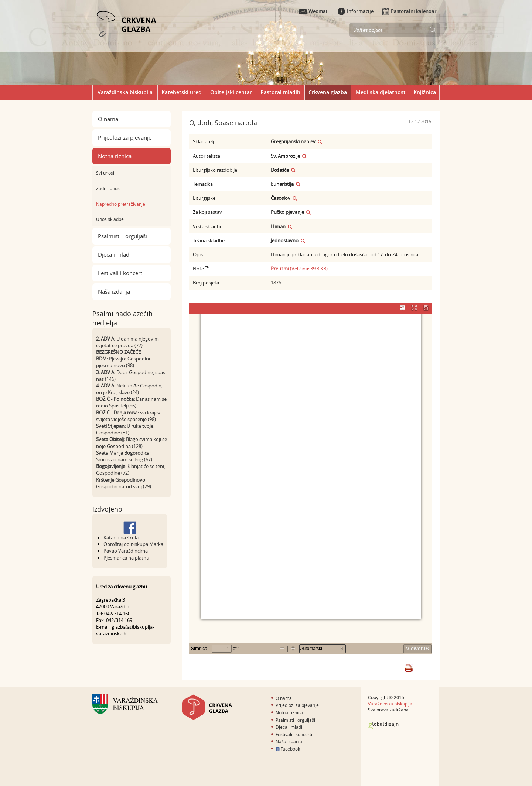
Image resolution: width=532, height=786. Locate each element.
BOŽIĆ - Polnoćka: (115, 399)
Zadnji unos (108, 188)
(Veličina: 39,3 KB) (299, 269)
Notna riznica (115, 156)
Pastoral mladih (280, 92)
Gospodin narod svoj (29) (124, 486)
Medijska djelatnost (381, 92)
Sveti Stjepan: (111, 426)
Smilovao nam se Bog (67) (124, 459)
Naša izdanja (114, 291)
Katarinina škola (121, 537)
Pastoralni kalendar (410, 11)
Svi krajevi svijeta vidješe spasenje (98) (129, 416)
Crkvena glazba (328, 92)
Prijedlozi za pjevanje (125, 137)
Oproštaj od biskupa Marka (133, 544)
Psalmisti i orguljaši (122, 236)
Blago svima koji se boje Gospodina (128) (132, 442)
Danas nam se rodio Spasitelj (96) (131, 402)
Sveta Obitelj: (110, 439)
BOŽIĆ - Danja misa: (117, 413)
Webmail (314, 11)
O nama (108, 119)
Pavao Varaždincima (126, 551)
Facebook (288, 749)
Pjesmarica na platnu (126, 558)
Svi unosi (105, 173)
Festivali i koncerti (121, 273)
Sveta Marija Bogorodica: (123, 453)
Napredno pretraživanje (121, 204)
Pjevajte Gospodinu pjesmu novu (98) (124, 362)
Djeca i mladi (114, 254)
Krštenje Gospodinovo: (121, 480)
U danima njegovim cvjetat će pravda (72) (127, 342)
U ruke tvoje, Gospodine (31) (125, 429)
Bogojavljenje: (111, 466)
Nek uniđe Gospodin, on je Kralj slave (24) (129, 389)
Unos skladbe (110, 219)
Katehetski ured (182, 92)
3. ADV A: (106, 372)
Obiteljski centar (231, 92)
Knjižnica (425, 92)
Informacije (356, 11)
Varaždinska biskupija (125, 92)
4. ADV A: (106, 386)
